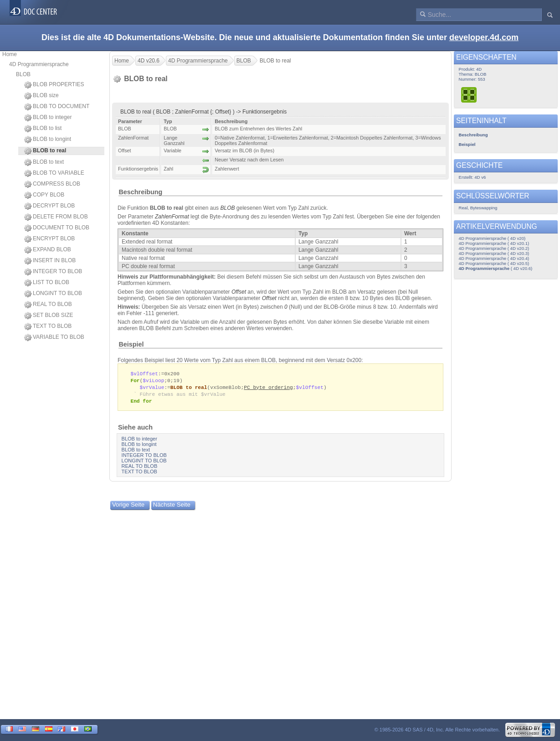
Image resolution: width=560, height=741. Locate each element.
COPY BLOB (44, 195)
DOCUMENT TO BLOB (57, 228)
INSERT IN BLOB (50, 261)
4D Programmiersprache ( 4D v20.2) (494, 248)
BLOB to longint (48, 140)
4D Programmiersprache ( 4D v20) (492, 238)
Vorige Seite (128, 507)
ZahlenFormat (172, 217)
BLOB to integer (48, 118)
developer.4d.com (484, 37)
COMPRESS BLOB (52, 184)
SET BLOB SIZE (49, 316)
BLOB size (41, 96)
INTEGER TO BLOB (53, 272)
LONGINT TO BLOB (53, 294)
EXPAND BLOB (48, 250)
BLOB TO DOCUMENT (57, 107)
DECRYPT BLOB (49, 206)
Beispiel (131, 344)
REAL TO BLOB (48, 305)
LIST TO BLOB (47, 283)
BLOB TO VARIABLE (54, 173)
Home (10, 54)
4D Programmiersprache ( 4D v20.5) (494, 263)
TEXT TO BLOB (48, 326)
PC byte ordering (268, 388)
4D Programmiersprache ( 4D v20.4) (494, 258)
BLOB (23, 74)
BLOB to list (43, 129)
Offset (239, 292)
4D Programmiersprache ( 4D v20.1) (494, 243)
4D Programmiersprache (39, 64)
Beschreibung (140, 192)
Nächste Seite (172, 507)
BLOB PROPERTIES (54, 85)
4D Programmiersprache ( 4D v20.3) (494, 253)
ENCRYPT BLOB (49, 239)
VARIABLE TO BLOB (54, 337)
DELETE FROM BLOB (56, 217)
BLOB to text (44, 162)
